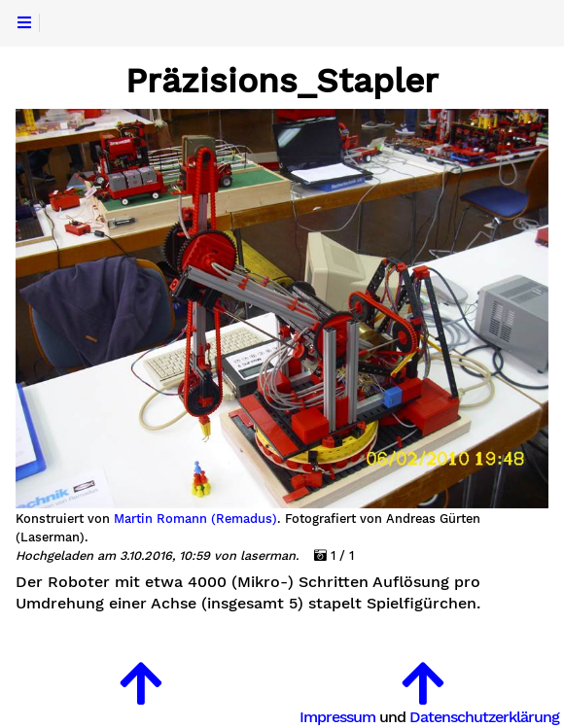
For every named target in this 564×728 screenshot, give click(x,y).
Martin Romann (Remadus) (195, 519)
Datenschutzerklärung (484, 717)
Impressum (337, 717)
